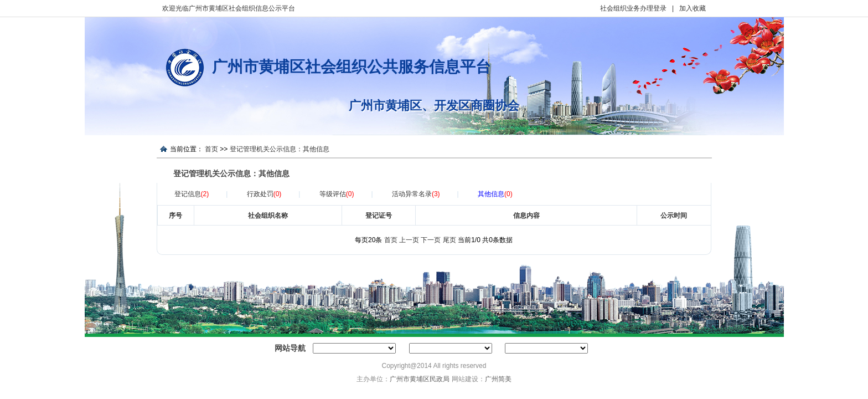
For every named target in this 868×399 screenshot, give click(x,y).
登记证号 (379, 216)
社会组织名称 (268, 216)
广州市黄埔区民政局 (420, 379)
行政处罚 (264, 194)
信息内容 (526, 216)
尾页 (449, 240)
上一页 (409, 240)
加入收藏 (693, 8)
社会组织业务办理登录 (633, 8)
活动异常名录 (416, 194)
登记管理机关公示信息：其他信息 (280, 149)
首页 (211, 149)
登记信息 (192, 194)
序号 (175, 216)
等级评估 (337, 194)
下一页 (431, 240)
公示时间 (674, 216)
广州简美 (498, 379)
